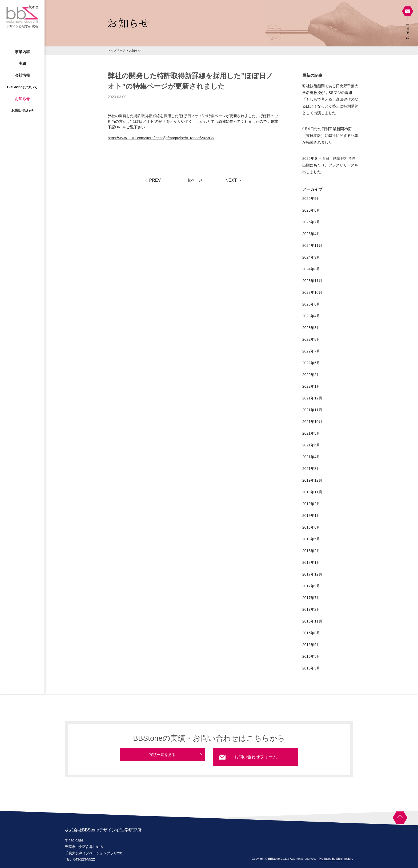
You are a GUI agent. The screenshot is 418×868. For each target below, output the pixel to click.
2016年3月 (311, 668)
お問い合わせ (22, 110)
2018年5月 (311, 539)
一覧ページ (193, 180)
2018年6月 (311, 527)
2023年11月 (312, 281)
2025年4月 (311, 234)
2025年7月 (311, 222)
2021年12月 (312, 398)
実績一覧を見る (162, 757)
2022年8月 (311, 339)
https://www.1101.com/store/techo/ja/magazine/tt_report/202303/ (161, 138)
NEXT (234, 180)
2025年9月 (311, 199)
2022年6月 (311, 363)
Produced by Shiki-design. (336, 859)
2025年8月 (311, 210)
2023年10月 (312, 292)
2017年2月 (311, 609)
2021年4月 (311, 457)
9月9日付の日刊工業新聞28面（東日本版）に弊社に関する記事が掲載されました (330, 136)
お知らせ (22, 99)
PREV (152, 180)
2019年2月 (311, 504)
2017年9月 (311, 586)
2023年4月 (311, 316)
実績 (22, 64)
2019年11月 (312, 492)
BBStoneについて (22, 87)
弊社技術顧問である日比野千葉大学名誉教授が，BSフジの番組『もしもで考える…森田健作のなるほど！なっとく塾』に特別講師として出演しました (330, 99)
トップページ (116, 50)
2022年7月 (311, 351)
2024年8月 (311, 269)
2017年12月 (312, 574)
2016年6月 (311, 645)
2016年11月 (312, 621)
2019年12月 (312, 480)
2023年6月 (311, 304)
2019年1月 (311, 516)
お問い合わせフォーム (256, 757)
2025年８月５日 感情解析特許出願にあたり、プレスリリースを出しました (330, 165)
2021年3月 (311, 469)
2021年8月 (311, 433)
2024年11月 (312, 245)
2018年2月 (311, 551)
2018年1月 (311, 562)
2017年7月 (311, 598)
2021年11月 (312, 410)
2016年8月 (311, 633)
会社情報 (22, 75)
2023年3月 (311, 328)
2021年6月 (311, 445)
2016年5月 (311, 656)
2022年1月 (311, 386)
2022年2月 (311, 375)
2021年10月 (312, 422)
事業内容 (22, 52)
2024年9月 (311, 257)
